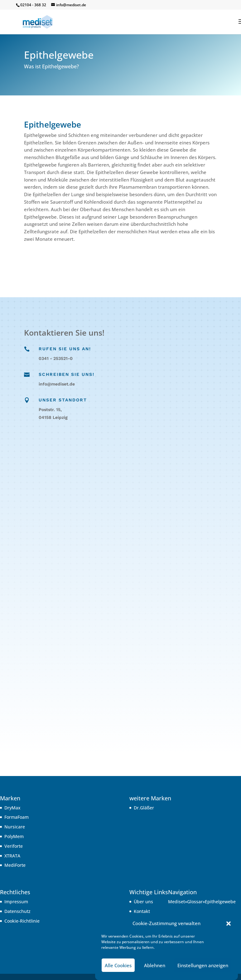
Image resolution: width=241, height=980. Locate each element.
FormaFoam (17, 817)
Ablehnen (155, 965)
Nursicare (15, 827)
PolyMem (14, 836)
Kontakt (142, 911)
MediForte (15, 865)
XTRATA (12, 856)
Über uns (143, 902)
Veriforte (14, 846)
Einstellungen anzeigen (203, 965)
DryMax (12, 808)
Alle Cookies (118, 965)
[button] (229, 924)
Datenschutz (17, 911)
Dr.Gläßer (144, 808)
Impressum (16, 902)
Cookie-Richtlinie (22, 921)
